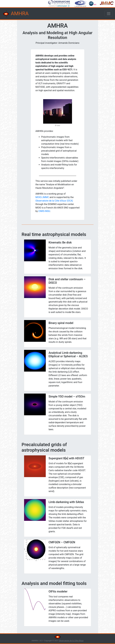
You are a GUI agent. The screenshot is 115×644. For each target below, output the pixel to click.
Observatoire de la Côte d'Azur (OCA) (54, 201)
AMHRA (15, 14)
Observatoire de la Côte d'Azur (71, 641)
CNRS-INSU (44, 211)
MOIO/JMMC (42, 197)
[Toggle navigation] (109, 14)
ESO (59, 125)
